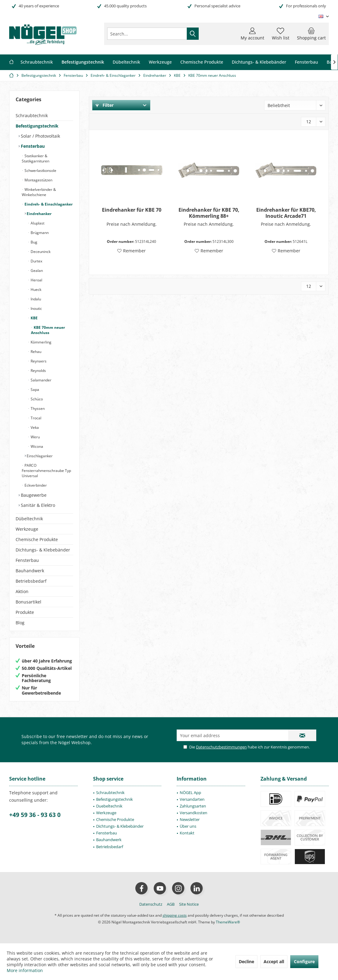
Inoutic (36, 308)
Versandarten (192, 799)
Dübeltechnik (29, 519)
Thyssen (37, 408)
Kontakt (187, 833)
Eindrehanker (39, 214)
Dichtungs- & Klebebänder (43, 550)
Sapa (34, 390)
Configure (304, 961)
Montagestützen (38, 180)
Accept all (274, 961)
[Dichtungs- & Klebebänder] (259, 62)
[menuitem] (311, 34)
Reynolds (38, 371)
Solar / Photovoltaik (40, 136)
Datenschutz (151, 904)
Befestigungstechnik (37, 126)
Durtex (36, 261)
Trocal (36, 418)
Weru (35, 437)
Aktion (22, 591)
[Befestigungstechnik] (83, 62)
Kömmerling (41, 342)
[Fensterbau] (306, 62)
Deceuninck (40, 252)
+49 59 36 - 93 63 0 (35, 815)
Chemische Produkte (37, 539)
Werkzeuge (27, 529)
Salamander (41, 380)
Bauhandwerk (30, 571)
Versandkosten (193, 813)
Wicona (36, 446)
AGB (171, 904)
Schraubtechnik (32, 115)
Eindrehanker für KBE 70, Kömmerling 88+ (209, 213)
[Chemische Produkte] (202, 62)
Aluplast (37, 223)
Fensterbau (32, 146)
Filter (105, 105)
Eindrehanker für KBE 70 (132, 210)
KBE (34, 318)
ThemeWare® (228, 922)
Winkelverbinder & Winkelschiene (39, 192)
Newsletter (190, 819)
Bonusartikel (28, 602)
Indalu (35, 299)
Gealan (36, 271)
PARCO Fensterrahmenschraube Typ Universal (46, 471)
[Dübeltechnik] (126, 62)
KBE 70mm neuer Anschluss (48, 330)
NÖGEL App (190, 793)
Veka (34, 427)
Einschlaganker (39, 456)
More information (25, 970)
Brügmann (39, 233)
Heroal (36, 280)
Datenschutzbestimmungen (221, 747)
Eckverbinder (35, 485)
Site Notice (189, 904)
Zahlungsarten (193, 806)
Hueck (36, 290)
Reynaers (38, 361)
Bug (34, 242)
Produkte (25, 612)
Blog (20, 623)
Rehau (36, 352)
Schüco (36, 399)
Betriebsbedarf (31, 581)
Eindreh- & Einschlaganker (48, 204)
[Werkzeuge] (160, 62)
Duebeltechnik (109, 806)
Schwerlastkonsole (40, 171)
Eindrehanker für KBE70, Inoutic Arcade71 (286, 213)
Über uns (188, 826)
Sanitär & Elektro (37, 505)
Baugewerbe (33, 495)
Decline (246, 961)
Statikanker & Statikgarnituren (36, 158)
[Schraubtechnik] (37, 62)
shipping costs (175, 915)
